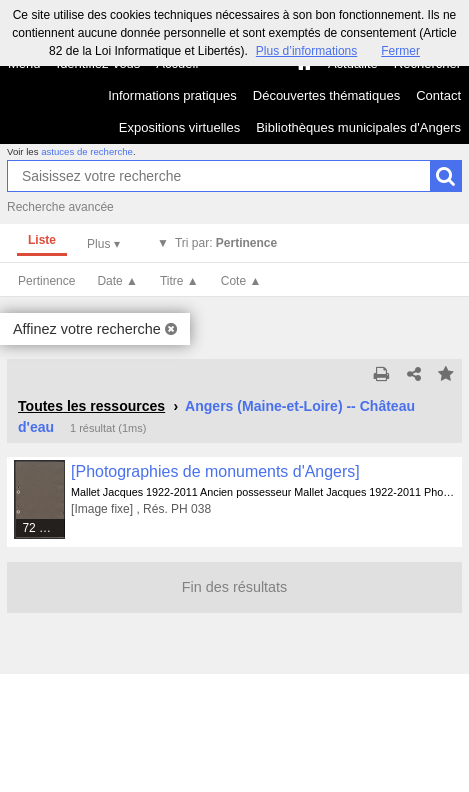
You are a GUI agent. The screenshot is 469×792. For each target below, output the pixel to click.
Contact (438, 95)
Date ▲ (117, 281)
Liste (42, 240)
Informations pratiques (172, 95)
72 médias (44, 528)
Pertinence (46, 281)
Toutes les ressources (91, 406)
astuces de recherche (87, 151)
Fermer (400, 51)
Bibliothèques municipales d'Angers (358, 127)
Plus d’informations (306, 51)
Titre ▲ (179, 281)
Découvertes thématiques (326, 95)
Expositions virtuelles (179, 127)
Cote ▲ (241, 281)
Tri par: (226, 243)
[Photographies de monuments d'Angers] (215, 471)
